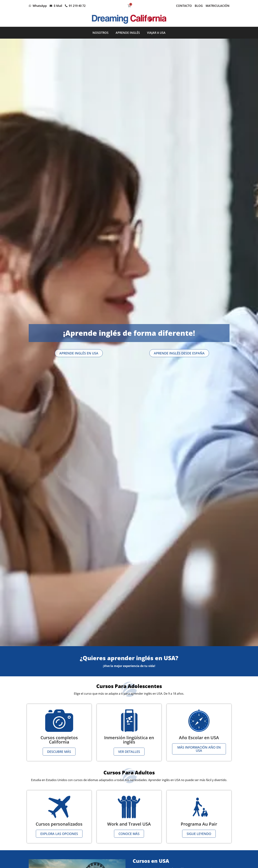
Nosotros (100, 33)
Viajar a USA (156, 33)
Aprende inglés (128, 33)
